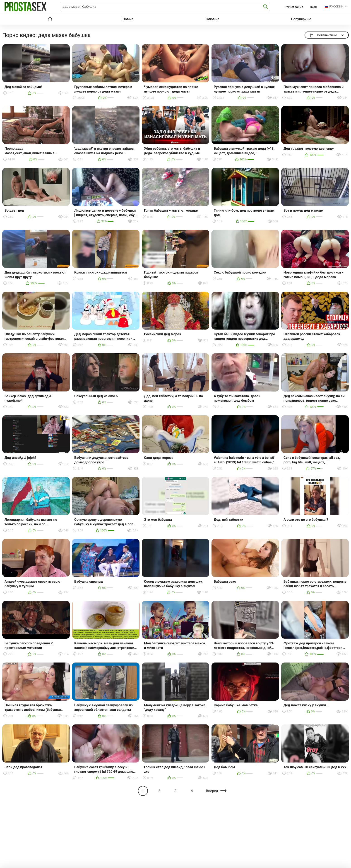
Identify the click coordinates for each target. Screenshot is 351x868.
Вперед (212, 791)
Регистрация (294, 7)
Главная (50, 19)
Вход (314, 7)
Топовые (212, 19)
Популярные (301, 19)
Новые (128, 19)
